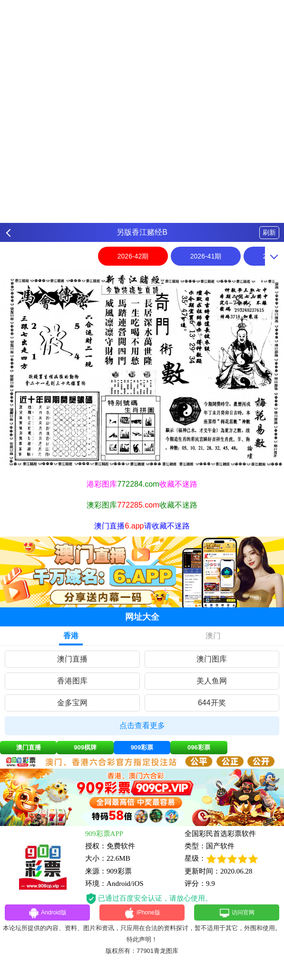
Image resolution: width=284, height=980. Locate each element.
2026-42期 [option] (133, 256)
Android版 (48, 914)
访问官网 (237, 914)
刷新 (269, 232)
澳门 (213, 636)
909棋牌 (85, 747)
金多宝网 (72, 703)
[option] (142, 372)
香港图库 (72, 681)
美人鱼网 (212, 681)
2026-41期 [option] (206, 256)
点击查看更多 (142, 725)
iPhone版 (142, 914)
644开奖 (212, 703)
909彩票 (142, 747)
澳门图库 (212, 659)
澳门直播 (72, 659)
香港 (71, 636)
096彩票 (199, 747)
